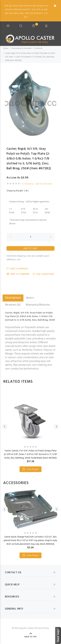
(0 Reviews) (28, 184)
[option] (30, 103)
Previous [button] (8, 103)
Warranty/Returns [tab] (38, 305)
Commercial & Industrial (21, 48)
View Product (33, 469)
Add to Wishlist (17, 269)
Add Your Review (44, 184)
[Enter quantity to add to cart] (30, 237)
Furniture (38, 48)
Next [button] (53, 103)
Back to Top (31, 637)
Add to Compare (18, 274)
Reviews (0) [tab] (13, 305)
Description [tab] (13, 298)
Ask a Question (43, 274)
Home (6, 48)
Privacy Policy (42, 628)
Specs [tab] (30, 298)
